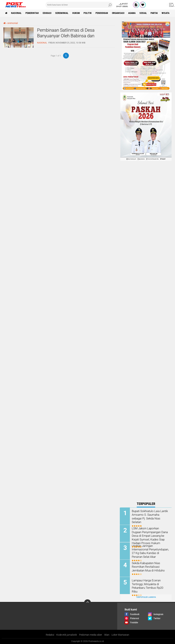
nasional (16, 13)
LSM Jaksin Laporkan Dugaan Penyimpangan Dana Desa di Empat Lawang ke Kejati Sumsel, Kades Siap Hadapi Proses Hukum (150, 535)
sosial (144, 13)
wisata (166, 13)
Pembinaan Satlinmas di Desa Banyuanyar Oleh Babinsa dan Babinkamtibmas (66, 36)
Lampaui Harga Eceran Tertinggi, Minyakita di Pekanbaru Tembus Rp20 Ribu (151, 584)
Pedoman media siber (91, 634)
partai (155, 13)
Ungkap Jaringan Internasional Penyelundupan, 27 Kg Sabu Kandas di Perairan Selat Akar (150, 551)
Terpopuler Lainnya (146, 597)
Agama (133, 13)
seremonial (62, 13)
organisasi (119, 13)
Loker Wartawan (120, 634)
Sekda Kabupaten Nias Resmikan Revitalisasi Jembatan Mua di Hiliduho (148, 566)
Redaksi (50, 634)
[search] (79, 5)
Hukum (76, 13)
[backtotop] (87, 602)
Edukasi (47, 13)
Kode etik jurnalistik (67, 634)
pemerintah (32, 13)
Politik (88, 13)
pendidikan (102, 13)
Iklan (107, 634)
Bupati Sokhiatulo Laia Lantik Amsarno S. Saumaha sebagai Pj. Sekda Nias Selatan (150, 515)
